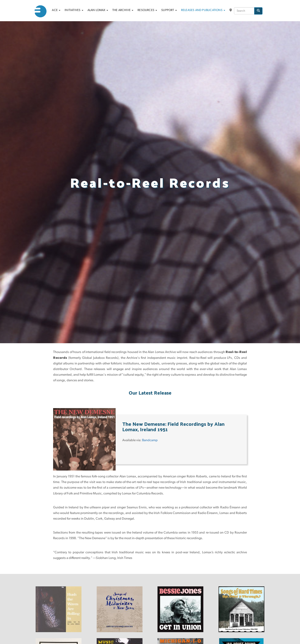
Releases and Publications (203, 10)
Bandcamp (150, 440)
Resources (147, 10)
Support (169, 10)
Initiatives (74, 10)
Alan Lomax (98, 10)
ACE (56, 10)
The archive (123, 10)
